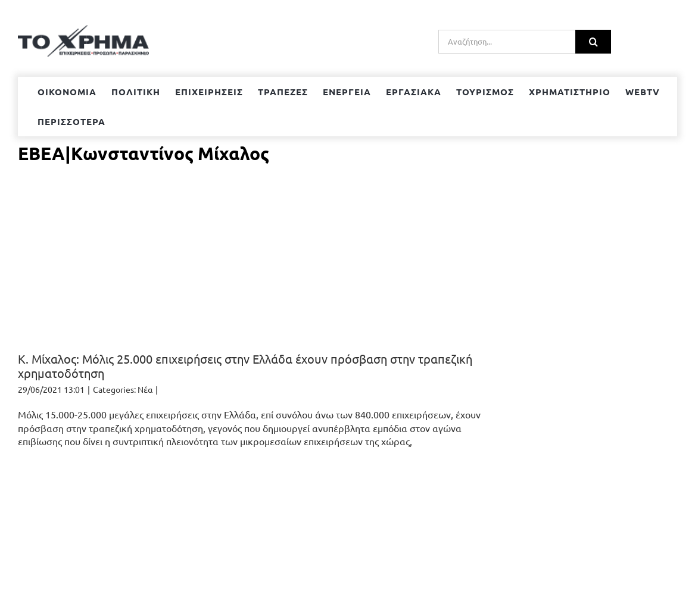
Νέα (145, 389)
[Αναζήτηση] (593, 42)
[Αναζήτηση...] (507, 42)
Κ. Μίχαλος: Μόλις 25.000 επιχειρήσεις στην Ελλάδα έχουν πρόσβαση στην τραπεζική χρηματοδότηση (245, 366)
